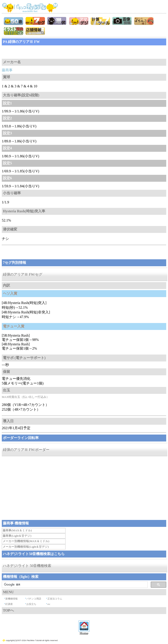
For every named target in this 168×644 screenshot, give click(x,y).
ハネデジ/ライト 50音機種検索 (27, 566)
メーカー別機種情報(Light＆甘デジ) (26, 547)
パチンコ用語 (34, 599)
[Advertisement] (38, 52)
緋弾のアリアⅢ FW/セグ (23, 274)
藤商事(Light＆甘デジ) (17, 536)
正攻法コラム (55, 599)
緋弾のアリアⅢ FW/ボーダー (26, 450)
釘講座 (9, 604)
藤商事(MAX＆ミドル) (17, 530)
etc (49, 604)
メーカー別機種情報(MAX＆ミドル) (26, 541)
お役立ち (31, 604)
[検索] (74, 585)
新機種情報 (12, 599)
